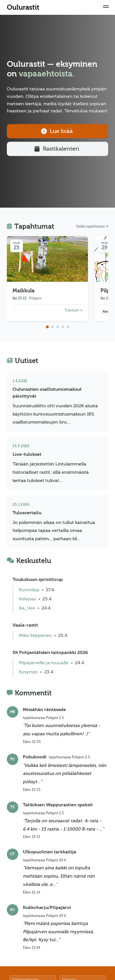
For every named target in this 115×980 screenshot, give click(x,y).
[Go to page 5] (68, 327)
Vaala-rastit (25, 625)
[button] (106, 7)
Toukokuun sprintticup (38, 580)
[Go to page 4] (63, 327)
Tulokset (73, 310)
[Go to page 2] (53, 327)
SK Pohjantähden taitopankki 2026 (50, 653)
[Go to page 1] (47, 327)
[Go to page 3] (58, 327)
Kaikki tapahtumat (92, 226)
